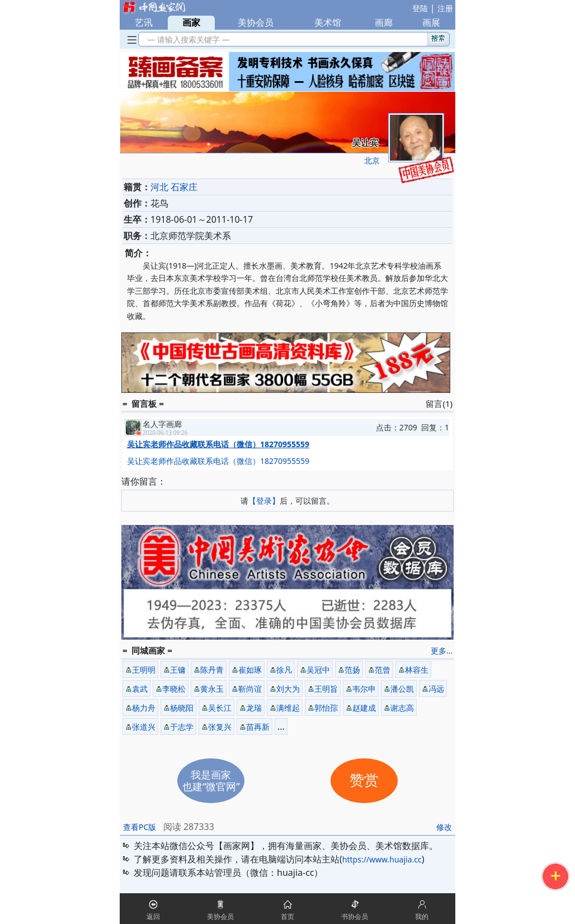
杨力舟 (144, 708)
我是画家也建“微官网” (211, 780)
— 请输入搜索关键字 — (187, 39)
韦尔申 (364, 689)
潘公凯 (402, 689)
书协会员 (355, 916)
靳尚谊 (250, 689)
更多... (442, 651)
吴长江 (220, 708)
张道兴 (144, 727)
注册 (445, 8)
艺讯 (144, 22)
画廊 (384, 22)
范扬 (352, 670)
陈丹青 (212, 670)
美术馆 (328, 22)
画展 (431, 22)
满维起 (288, 708)
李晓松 (174, 689)
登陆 (420, 8)
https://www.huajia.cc (382, 859)
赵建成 (364, 708)
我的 (422, 916)
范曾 (383, 670)
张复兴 (220, 727)
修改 (444, 827)
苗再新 (258, 727)
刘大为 (288, 689)
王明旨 (326, 689)
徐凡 (284, 670)
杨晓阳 (182, 708)
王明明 (144, 670)
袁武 (140, 689)
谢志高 (402, 708)
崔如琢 (250, 670)
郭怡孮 (326, 708)
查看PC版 (140, 827)
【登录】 (264, 501)
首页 (287, 916)
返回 (153, 916)
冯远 (436, 689)
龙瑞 (254, 708)
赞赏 (364, 780)
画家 (191, 22)
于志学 (182, 727)
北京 (372, 160)
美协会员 (256, 22)
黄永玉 (212, 689)
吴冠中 (318, 670)
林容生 (417, 670)
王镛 (178, 670)
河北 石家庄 (174, 187)
